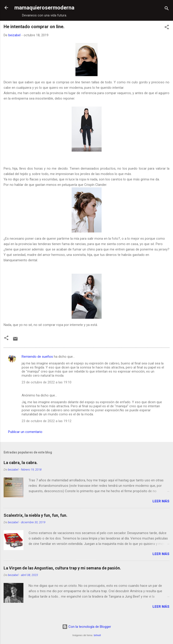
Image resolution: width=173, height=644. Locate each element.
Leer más (161, 501)
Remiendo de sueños (37, 357)
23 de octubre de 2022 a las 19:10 (47, 382)
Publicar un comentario (25, 432)
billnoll (97, 635)
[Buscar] (167, 9)
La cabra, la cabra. (21, 463)
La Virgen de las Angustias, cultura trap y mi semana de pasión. (62, 568)
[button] (167, 28)
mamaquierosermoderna (44, 8)
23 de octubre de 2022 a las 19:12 (47, 421)
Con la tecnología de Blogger (87, 627)
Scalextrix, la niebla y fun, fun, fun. (35, 515)
